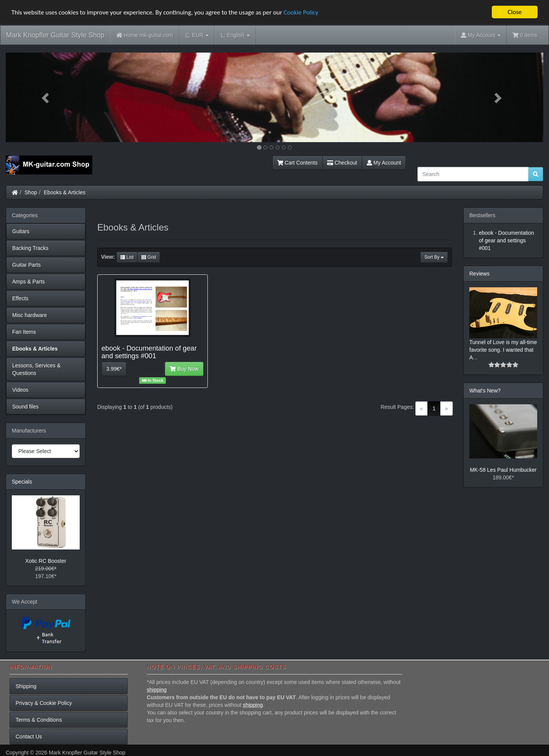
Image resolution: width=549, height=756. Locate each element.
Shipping (26, 686)
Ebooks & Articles (65, 192)
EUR (197, 35)
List (127, 257)
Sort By (434, 257)
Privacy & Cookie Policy (44, 703)
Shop (31, 192)
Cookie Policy (301, 12)
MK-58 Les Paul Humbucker (503, 470)
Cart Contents (297, 163)
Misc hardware (30, 315)
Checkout (342, 163)
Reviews (479, 274)
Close (514, 12)
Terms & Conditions (39, 720)
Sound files (25, 407)
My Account (384, 163)
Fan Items (24, 332)
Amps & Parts (29, 282)
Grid (149, 257)
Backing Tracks (30, 248)
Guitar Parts (26, 265)
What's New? (485, 390)
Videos (20, 390)
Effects (20, 298)
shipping (157, 690)
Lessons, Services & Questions (36, 369)
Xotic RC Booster (46, 561)
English (235, 35)
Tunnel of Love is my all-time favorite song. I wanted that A (503, 349)
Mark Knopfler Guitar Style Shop (55, 35)
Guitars (21, 231)
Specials (22, 482)
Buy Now (184, 369)
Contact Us (29, 737)
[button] (46, 97)
